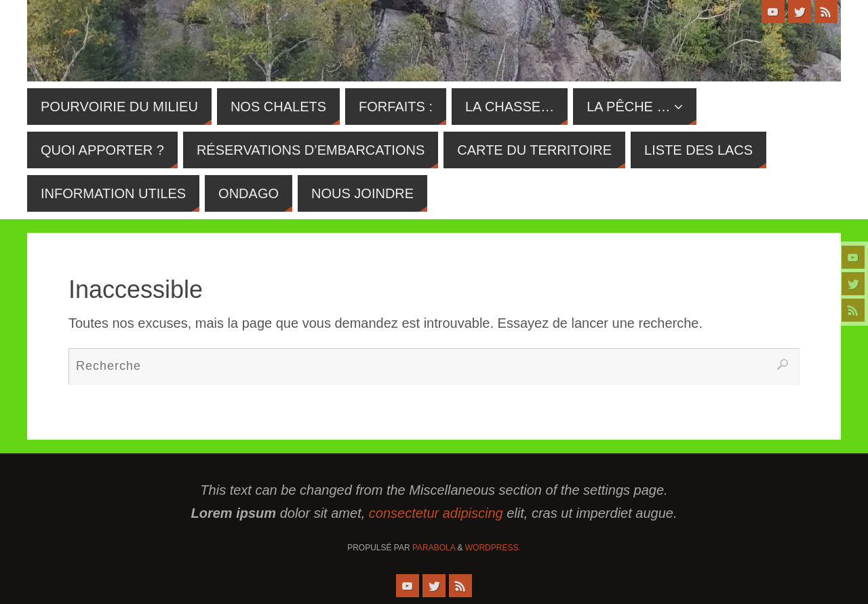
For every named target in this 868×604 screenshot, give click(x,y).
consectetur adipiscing (436, 513)
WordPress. (493, 548)
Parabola (434, 548)
